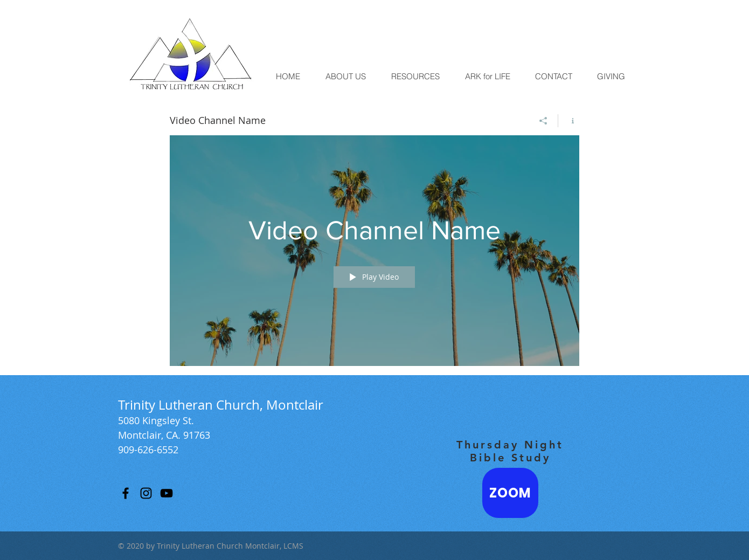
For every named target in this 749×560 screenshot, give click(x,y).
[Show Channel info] (569, 121)
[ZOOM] (510, 493)
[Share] (543, 121)
